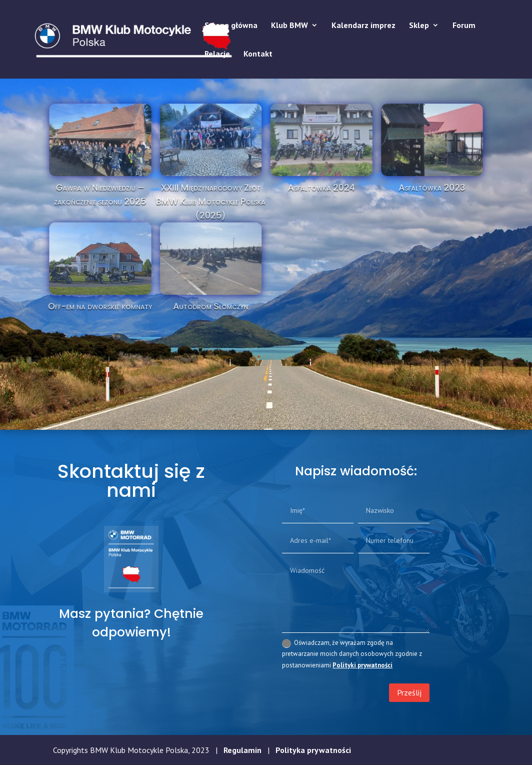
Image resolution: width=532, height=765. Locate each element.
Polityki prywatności (362, 665)
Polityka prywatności (313, 750)
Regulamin (242, 750)
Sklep (419, 26)
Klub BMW (289, 26)
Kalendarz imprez (363, 26)
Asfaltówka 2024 (308, 197)
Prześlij (409, 692)
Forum (464, 26)
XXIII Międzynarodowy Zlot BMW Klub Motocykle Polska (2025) (224, 207)
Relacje (217, 54)
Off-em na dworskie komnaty (139, 287)
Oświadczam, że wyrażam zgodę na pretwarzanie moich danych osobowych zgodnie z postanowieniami (352, 654)
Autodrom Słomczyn (224, 287)
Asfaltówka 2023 (392, 197)
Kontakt (258, 54)
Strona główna (231, 26)
